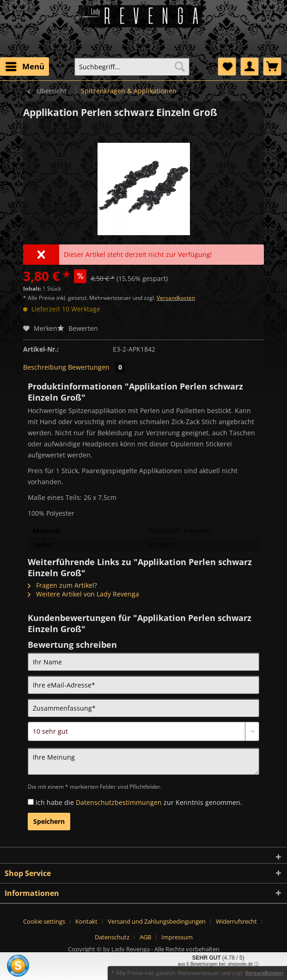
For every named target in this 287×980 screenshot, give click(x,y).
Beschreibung (45, 367)
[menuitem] (24, 67)
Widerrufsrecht (236, 921)
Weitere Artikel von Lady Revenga (83, 594)
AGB (145, 937)
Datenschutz (112, 937)
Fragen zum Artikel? (62, 585)
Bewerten (78, 328)
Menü (25, 65)
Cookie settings (44, 921)
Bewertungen (97, 367)
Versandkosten (176, 298)
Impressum (177, 937)
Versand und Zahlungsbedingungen (157, 921)
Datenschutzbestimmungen (119, 802)
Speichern (49, 821)
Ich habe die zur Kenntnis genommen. (139, 802)
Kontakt (86, 921)
